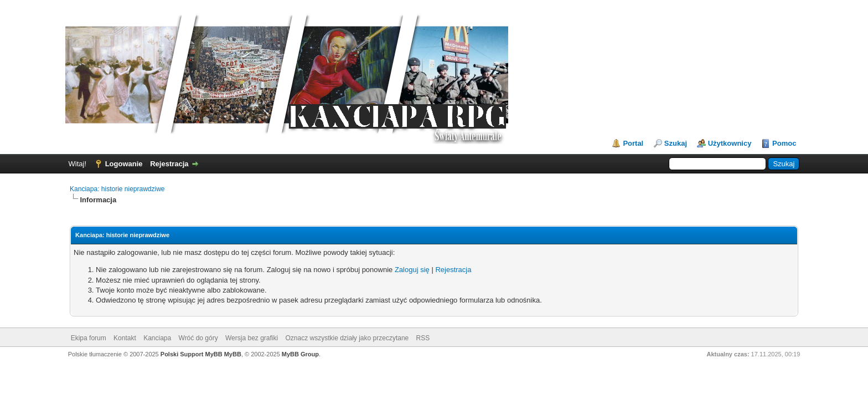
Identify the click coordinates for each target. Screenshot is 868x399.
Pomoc (784, 143)
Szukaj (676, 143)
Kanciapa (157, 338)
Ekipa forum (89, 338)
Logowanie (124, 164)
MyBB (233, 354)
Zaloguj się (412, 270)
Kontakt (125, 338)
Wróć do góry (198, 338)
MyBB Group (300, 354)
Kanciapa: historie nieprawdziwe (117, 189)
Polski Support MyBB (192, 354)
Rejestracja (169, 164)
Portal (633, 143)
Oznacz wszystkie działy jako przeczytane (347, 338)
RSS (423, 338)
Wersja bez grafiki (252, 338)
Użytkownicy (730, 143)
